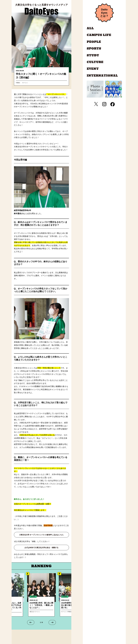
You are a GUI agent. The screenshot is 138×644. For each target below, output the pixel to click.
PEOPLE (94, 42)
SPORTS (94, 49)
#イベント (26, 83)
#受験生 (19, 83)
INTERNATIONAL (102, 76)
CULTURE (95, 62)
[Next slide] (52, 623)
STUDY (93, 55)
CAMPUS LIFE (99, 35)
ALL (90, 28)
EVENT (20, 67)
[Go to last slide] (31, 623)
